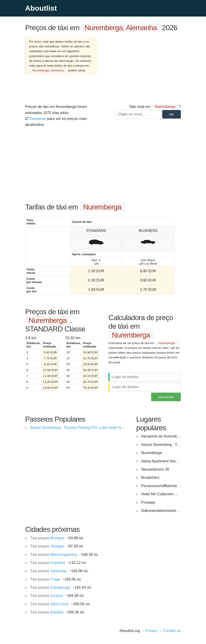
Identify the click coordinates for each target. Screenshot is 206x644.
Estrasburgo (50, 587)
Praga (45, 579)
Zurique (47, 596)
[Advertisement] (143, 68)
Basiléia (47, 612)
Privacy (152, 631)
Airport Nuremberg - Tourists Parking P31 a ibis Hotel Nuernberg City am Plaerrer (97, 428)
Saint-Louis (50, 604)
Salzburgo (49, 571)
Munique (47, 538)
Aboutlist (41, 8)
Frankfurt (48, 563)
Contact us (172, 631)
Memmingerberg (54, 555)
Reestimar (36, 119)
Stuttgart (47, 546)
